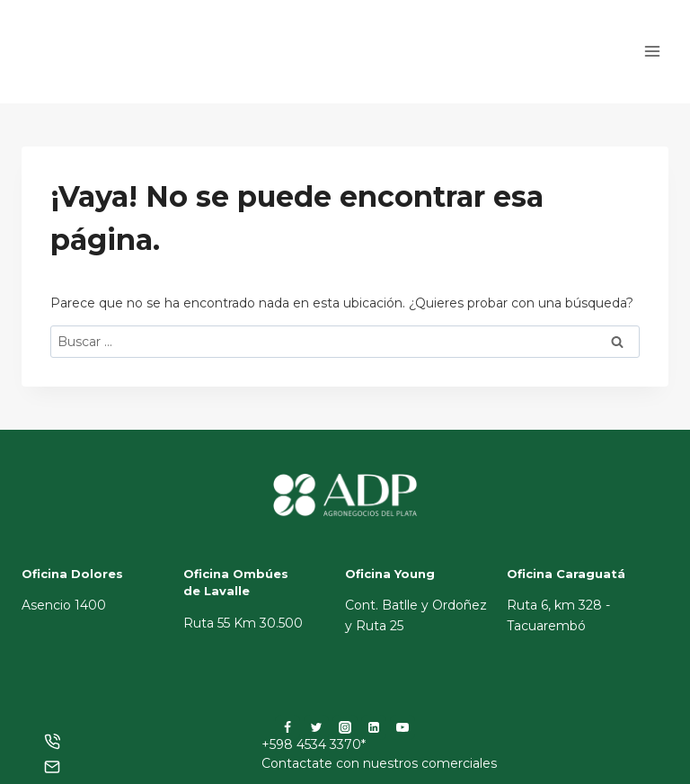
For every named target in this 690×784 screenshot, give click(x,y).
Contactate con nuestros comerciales (379, 763)
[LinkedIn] (374, 727)
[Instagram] (345, 727)
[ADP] (111, 67)
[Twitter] (316, 727)
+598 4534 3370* (314, 744)
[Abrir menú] (652, 52)
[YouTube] (402, 727)
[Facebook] (287, 727)
